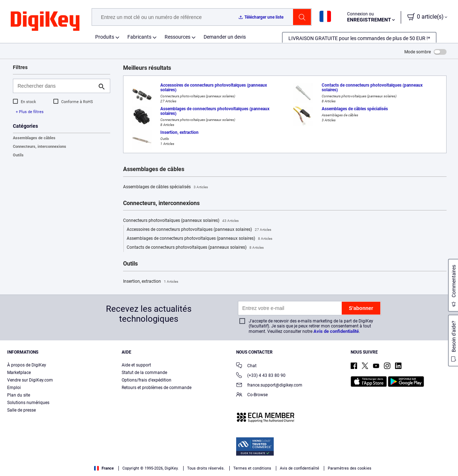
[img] (45, 21)
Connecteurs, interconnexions (40, 147)
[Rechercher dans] (56, 86)
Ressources (177, 37)
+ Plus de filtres (30, 112)
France (104, 468)
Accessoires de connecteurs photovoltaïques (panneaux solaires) (199, 230)
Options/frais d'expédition (147, 380)
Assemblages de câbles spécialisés (165, 187)
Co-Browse (252, 395)
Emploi (14, 388)
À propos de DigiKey (27, 365)
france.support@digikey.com (269, 386)
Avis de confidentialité (336, 331)
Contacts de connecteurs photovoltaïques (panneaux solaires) (195, 248)
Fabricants (139, 37)
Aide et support (136, 365)
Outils (18, 155)
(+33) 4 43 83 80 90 (261, 376)
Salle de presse (21, 410)
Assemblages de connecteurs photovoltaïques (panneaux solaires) (199, 239)
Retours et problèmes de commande (157, 388)
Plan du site (19, 395)
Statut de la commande (144, 373)
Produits (105, 37)
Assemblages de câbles (34, 138)
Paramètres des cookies (350, 468)
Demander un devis (225, 37)
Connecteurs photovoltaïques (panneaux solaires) (181, 221)
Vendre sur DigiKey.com (30, 380)
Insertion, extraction (151, 282)
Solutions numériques (28, 403)
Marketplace (19, 373)
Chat (246, 366)
